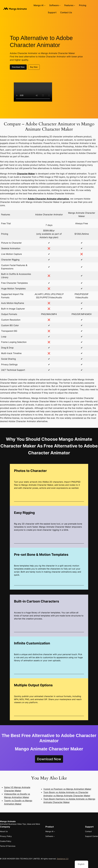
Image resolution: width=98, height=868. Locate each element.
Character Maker (26, 174)
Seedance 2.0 (63, 859)
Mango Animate (8, 821)
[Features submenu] (75, 5)
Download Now (18, 67)
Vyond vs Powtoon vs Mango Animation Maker (67, 789)
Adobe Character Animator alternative (48, 199)
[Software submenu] (60, 5)
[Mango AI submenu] (45, 5)
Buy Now (34, 67)
